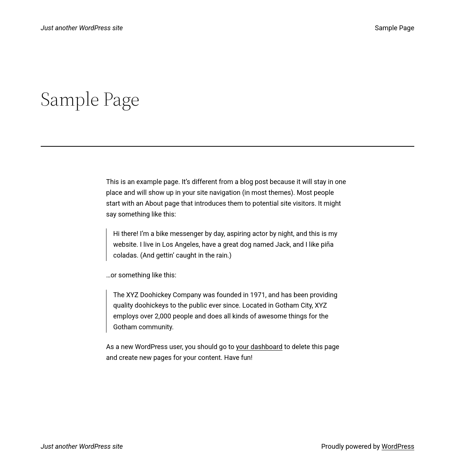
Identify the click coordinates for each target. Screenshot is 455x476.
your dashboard (259, 347)
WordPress (398, 446)
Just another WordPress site (82, 28)
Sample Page (395, 28)
